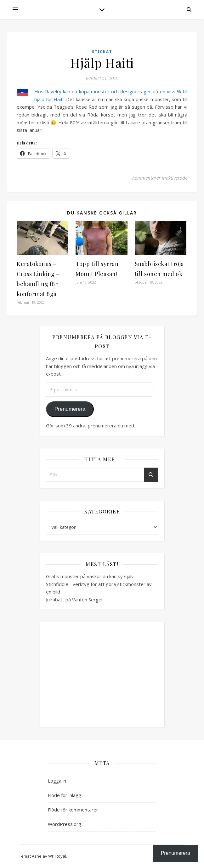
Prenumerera (70, 409)
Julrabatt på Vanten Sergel (74, 599)
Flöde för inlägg (65, 795)
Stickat (102, 52)
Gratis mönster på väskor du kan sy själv (90, 576)
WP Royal (57, 856)
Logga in (57, 781)
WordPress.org (65, 824)
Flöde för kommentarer (73, 810)
